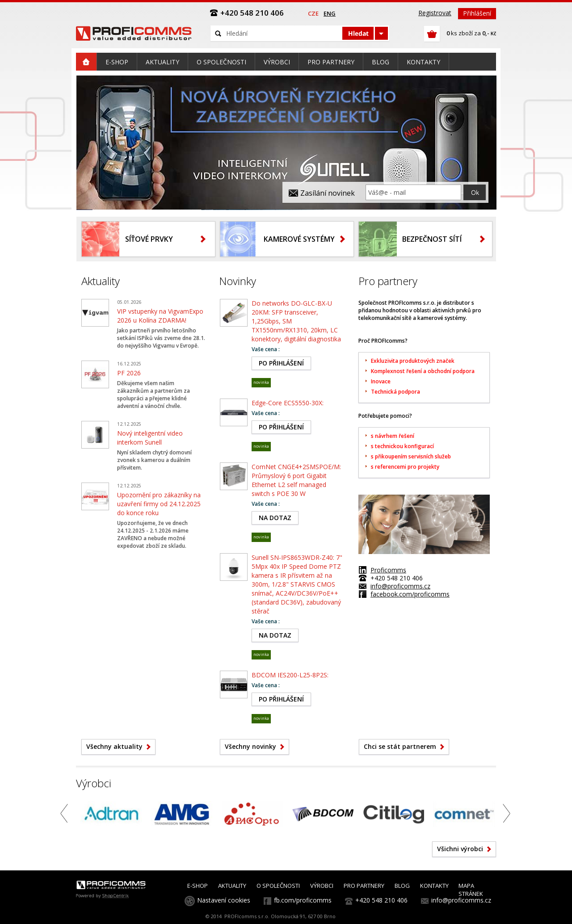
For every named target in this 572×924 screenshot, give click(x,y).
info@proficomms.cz (400, 586)
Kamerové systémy (299, 239)
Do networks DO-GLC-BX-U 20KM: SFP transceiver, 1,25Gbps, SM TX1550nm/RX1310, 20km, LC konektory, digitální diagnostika (296, 321)
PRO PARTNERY (364, 886)
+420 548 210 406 (381, 900)
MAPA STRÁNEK (471, 890)
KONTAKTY (434, 886)
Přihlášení (477, 13)
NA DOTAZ (275, 518)
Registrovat (435, 13)
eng (330, 13)
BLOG (402, 886)
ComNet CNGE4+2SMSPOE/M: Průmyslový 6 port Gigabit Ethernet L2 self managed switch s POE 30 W (296, 480)
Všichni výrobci (460, 849)
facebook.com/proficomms (410, 594)
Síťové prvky (149, 239)
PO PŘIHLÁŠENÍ (281, 363)
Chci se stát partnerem (400, 746)
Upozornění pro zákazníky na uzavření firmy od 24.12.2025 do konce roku (159, 504)
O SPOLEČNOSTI (278, 886)
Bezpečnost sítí (432, 239)
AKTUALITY (232, 886)
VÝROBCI (322, 886)
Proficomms (388, 570)
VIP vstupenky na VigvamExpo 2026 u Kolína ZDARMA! (160, 316)
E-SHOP (198, 886)
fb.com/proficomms (303, 900)
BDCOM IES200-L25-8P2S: (290, 675)
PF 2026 (129, 373)
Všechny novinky (250, 746)
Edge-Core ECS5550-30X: (288, 403)
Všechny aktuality (114, 746)
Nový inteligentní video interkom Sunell (150, 438)
